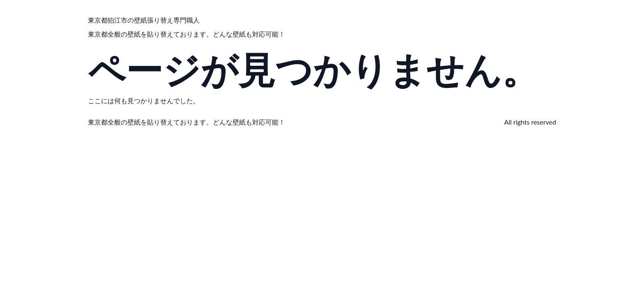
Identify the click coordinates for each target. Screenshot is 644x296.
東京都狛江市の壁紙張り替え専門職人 (144, 20)
